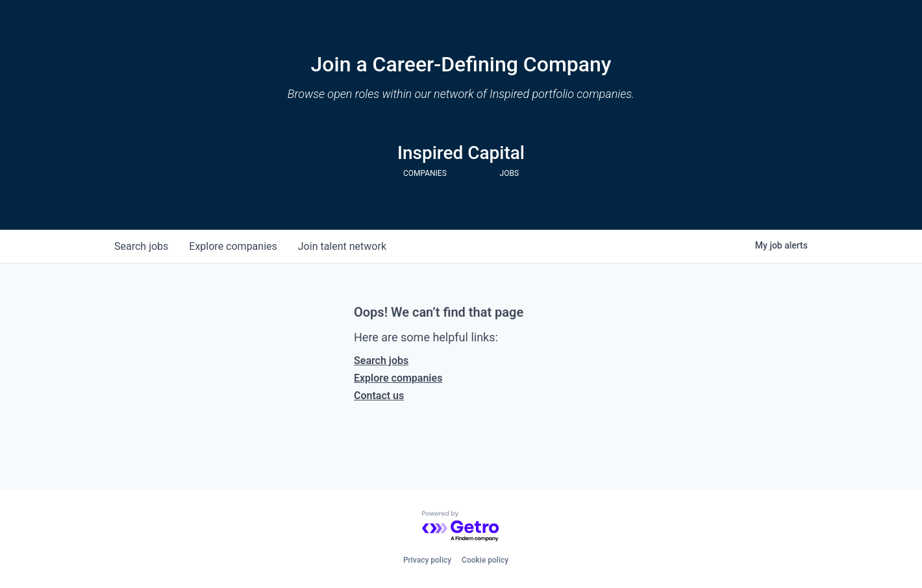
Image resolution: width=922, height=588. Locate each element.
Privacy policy (427, 560)
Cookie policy (485, 560)
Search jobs (381, 361)
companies (233, 246)
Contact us (379, 396)
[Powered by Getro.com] (461, 527)
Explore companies (398, 378)
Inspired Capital (461, 153)
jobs (141, 246)
